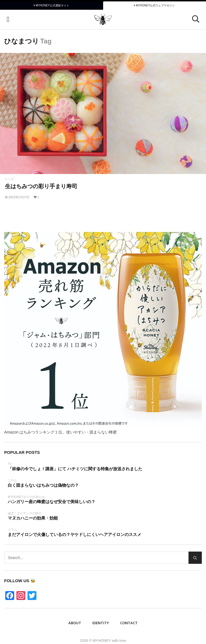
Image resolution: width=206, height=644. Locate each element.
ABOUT (75, 623)
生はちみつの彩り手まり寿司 (41, 186)
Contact (129, 623)
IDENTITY (101, 623)
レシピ (10, 179)
